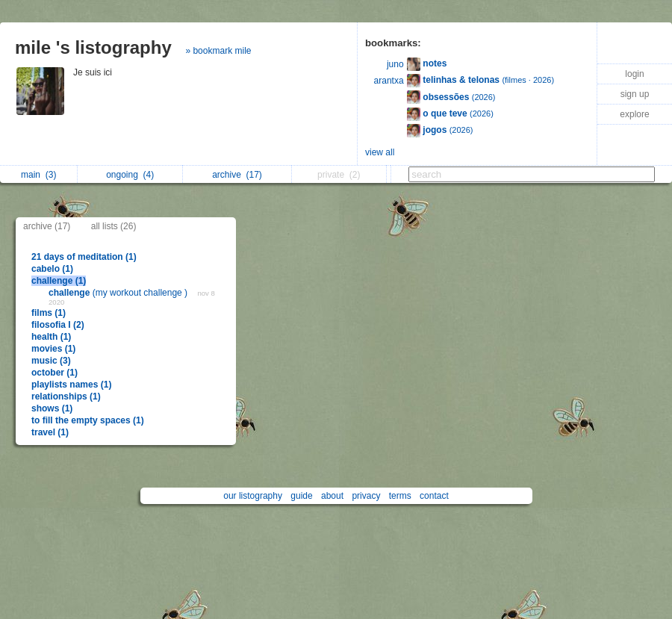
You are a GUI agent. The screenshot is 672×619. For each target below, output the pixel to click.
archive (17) (47, 226)
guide (301, 496)
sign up (635, 94)
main (38, 175)
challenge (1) (59, 281)
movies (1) (53, 349)
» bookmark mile (218, 51)
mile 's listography (93, 47)
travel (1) (50, 432)
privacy (366, 496)
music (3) (51, 361)
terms (400, 496)
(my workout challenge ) (119, 293)
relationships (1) (66, 396)
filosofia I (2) (58, 325)
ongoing (130, 175)
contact (434, 496)
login (634, 74)
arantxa (389, 81)
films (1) (49, 313)
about (332, 496)
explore (634, 114)
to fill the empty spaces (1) (88, 420)
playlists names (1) (71, 385)
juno (395, 64)
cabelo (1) (52, 269)
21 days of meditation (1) (84, 257)
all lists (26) (114, 226)
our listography (253, 496)
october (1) (55, 373)
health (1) (51, 337)
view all (380, 152)
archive (237, 175)
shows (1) (52, 408)
